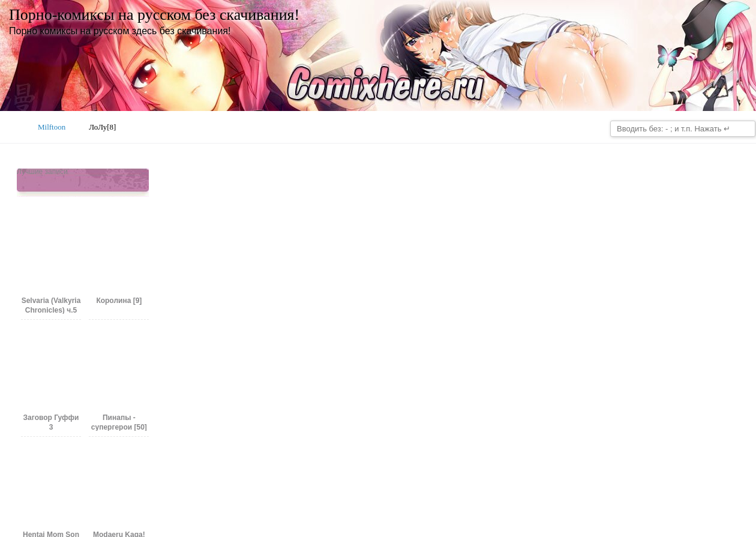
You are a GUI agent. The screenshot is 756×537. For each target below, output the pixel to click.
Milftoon (52, 127)
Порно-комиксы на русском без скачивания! (154, 15)
